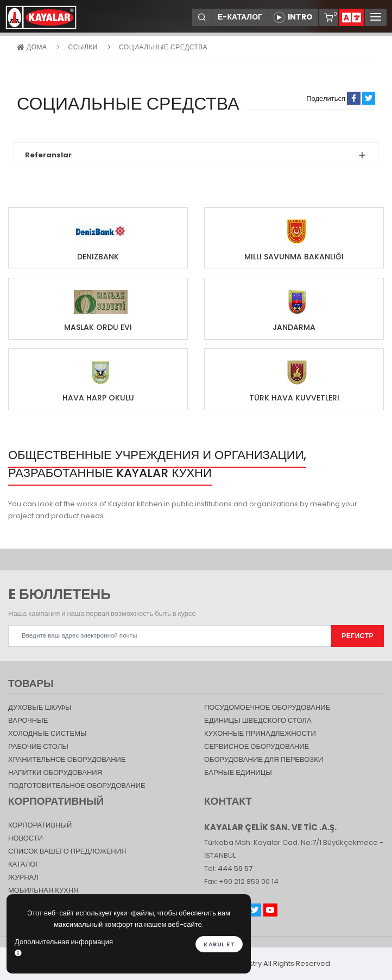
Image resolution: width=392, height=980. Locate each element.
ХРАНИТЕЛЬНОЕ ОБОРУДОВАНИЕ (67, 759)
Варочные (28, 720)
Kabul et (219, 944)
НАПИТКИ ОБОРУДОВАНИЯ (55, 772)
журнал (23, 877)
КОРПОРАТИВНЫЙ (40, 825)
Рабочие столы (38, 746)
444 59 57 (235, 868)
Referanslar (48, 155)
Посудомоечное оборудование (267, 707)
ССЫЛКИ (83, 47)
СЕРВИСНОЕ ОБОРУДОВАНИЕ (257, 746)
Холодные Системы (48, 733)
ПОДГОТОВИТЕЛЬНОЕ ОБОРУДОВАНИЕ (77, 785)
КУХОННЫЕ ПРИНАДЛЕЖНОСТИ (260, 733)
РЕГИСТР (358, 636)
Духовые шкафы (40, 707)
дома (32, 47)
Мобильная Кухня (43, 890)
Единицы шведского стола (258, 720)
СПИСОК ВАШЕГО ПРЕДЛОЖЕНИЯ (67, 851)
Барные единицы (238, 772)
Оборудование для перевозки (264, 759)
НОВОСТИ (26, 838)
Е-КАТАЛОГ (240, 17)
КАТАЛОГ (24, 864)
